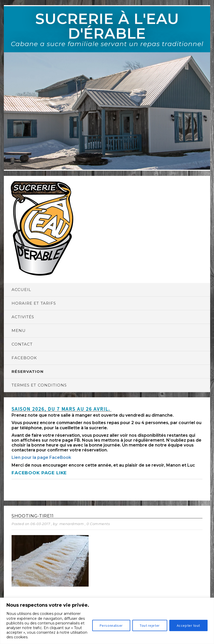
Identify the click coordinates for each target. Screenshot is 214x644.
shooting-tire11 (32, 516)
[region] (107, 621)
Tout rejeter (150, 625)
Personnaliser (111, 625)
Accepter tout (188, 625)
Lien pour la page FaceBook (41, 457)
